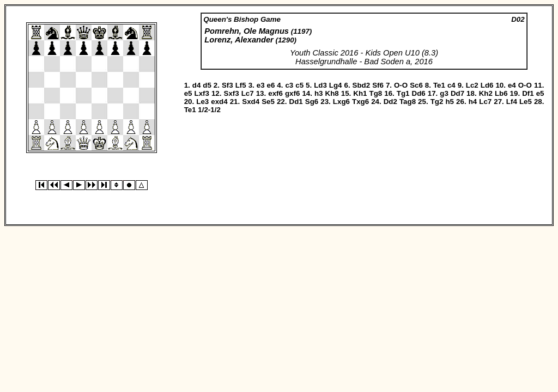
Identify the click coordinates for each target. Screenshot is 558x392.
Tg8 (376, 93)
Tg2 (437, 102)
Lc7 (248, 93)
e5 (188, 93)
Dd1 (296, 102)
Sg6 (312, 102)
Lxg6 (341, 102)
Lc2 (472, 85)
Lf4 (512, 102)
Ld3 (320, 85)
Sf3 (228, 85)
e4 (512, 85)
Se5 (268, 102)
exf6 (275, 93)
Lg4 (336, 85)
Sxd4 (251, 102)
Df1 (528, 93)
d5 (207, 85)
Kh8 (332, 93)
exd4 (219, 102)
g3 (444, 93)
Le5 (526, 102)
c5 (299, 85)
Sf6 (378, 85)
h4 (473, 102)
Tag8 (408, 102)
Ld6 (487, 85)
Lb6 (501, 93)
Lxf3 (202, 93)
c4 (451, 85)
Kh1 (360, 93)
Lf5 (241, 85)
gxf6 (292, 93)
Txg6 (360, 102)
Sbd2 (362, 85)
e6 (271, 85)
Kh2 (486, 93)
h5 (450, 102)
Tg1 (403, 93)
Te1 (439, 85)
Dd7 (457, 93)
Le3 (202, 102)
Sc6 (416, 85)
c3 (289, 85)
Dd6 (419, 93)
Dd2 (390, 102)
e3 (261, 85)
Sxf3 (232, 93)
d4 (197, 85)
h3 (319, 93)
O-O (401, 85)
